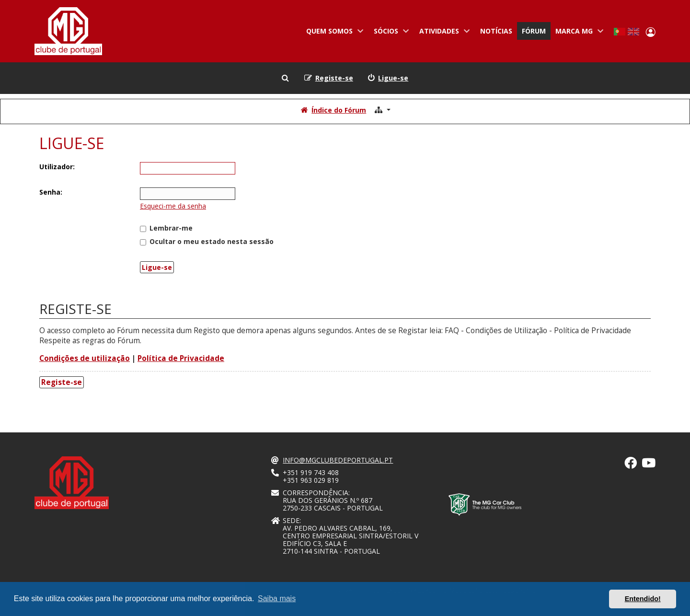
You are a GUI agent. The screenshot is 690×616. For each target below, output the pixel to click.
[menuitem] (388, 78)
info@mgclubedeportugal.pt (338, 460)
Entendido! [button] (643, 599)
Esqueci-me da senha (173, 206)
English (633, 32)
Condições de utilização (85, 358)
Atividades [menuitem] (443, 33)
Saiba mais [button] (277, 599)
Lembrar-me (166, 228)
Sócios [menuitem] (389, 33)
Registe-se (62, 382)
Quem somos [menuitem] (333, 33)
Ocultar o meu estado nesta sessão (207, 241)
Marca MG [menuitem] (577, 33)
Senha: (51, 192)
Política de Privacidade (181, 358)
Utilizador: (57, 167)
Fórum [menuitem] (534, 31)
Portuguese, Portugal (619, 32)
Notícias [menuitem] (496, 31)
